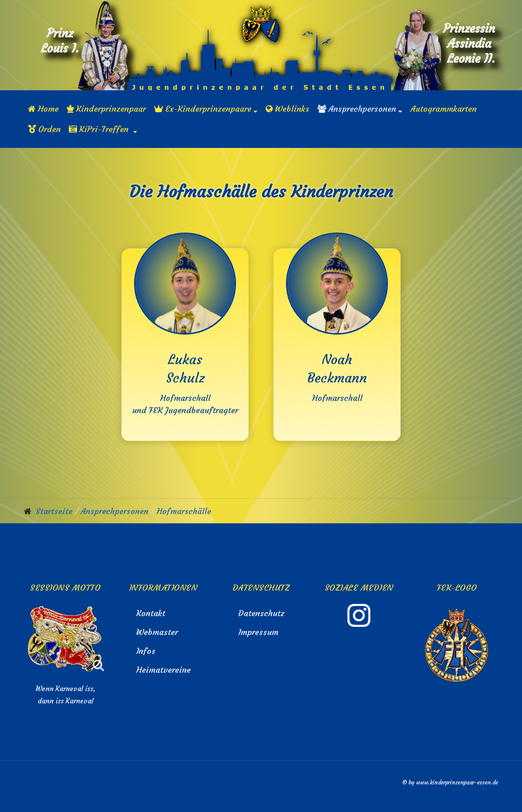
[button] (206, 109)
